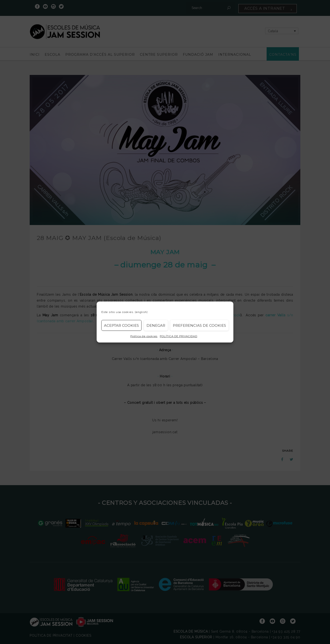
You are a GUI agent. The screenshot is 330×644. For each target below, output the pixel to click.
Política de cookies (144, 336)
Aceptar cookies (121, 325)
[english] (141, 312)
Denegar (156, 325)
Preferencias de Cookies (199, 325)
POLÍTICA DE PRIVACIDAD (179, 336)
